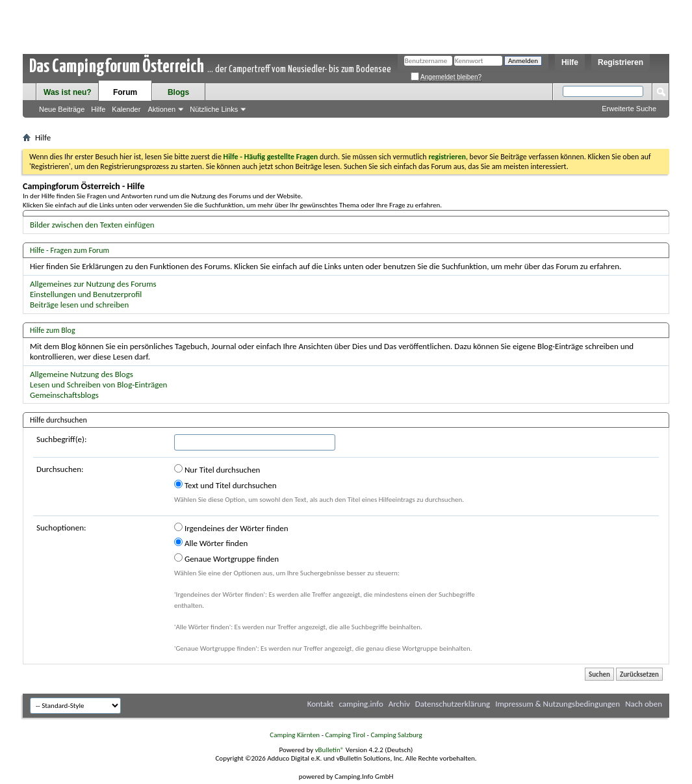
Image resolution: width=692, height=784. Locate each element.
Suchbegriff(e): (61, 439)
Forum (125, 92)
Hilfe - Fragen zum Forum (70, 250)
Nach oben (644, 704)
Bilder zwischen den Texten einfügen (92, 225)
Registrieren (621, 62)
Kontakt (321, 704)
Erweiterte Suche (629, 109)
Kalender (126, 109)
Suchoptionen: (61, 528)
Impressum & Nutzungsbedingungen (557, 704)
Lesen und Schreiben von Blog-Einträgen (98, 385)
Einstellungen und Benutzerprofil (86, 294)
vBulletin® (330, 750)
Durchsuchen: (60, 469)
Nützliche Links (214, 109)
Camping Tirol (345, 735)
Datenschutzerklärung (453, 704)
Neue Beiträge (62, 109)
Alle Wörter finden (211, 543)
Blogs (178, 92)
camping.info (361, 704)
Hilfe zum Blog (53, 330)
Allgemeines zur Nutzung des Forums (93, 284)
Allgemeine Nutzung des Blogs (82, 374)
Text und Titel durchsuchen (225, 485)
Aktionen (161, 109)
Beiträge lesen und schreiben (79, 305)
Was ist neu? (68, 92)
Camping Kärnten (295, 735)
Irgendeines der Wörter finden (231, 528)
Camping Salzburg (396, 735)
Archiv (399, 704)
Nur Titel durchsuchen (217, 469)
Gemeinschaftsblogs (64, 395)
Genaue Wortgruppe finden (226, 558)
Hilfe (570, 62)
